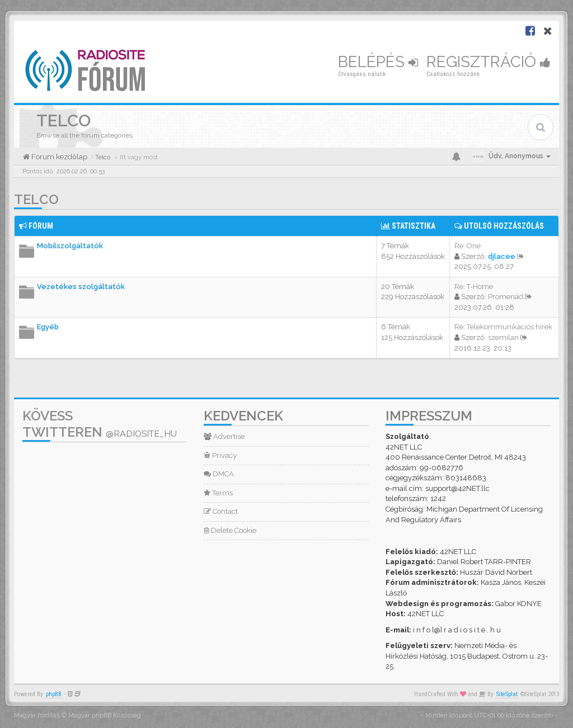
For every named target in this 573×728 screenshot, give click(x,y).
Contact (221, 511)
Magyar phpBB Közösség (105, 715)
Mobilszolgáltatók (70, 246)
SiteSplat (507, 694)
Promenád (506, 297)
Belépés (378, 62)
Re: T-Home (474, 287)
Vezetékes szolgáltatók (81, 287)
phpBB (54, 694)
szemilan (503, 337)
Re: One (468, 246)
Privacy (220, 455)
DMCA (219, 474)
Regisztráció (489, 62)
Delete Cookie (230, 530)
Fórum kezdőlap (58, 157)
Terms (218, 493)
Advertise (224, 436)
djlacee (502, 256)
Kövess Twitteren (100, 424)
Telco (36, 199)
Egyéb (48, 327)
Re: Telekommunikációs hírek (503, 327)
